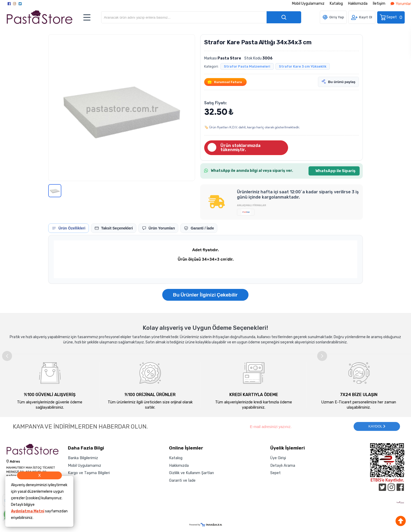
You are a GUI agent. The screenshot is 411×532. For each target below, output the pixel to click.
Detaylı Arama (283, 465)
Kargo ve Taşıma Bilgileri (89, 473)
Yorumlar (401, 4)
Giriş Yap (337, 17)
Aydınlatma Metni (28, 511)
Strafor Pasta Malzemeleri (247, 66)
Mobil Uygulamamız (308, 4)
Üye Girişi (278, 458)
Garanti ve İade (182, 480)
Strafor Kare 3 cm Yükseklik (303, 66)
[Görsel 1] (55, 191)
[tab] (69, 228)
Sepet (391, 17)
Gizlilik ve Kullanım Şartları (191, 473)
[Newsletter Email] (299, 426)
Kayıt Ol (366, 17)
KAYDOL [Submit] (377, 426)
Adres (13, 462)
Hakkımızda (358, 4)
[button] (122, 108)
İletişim (379, 4)
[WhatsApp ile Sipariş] (334, 171)
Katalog (336, 4)
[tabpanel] (206, 259)
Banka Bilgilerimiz (83, 458)
